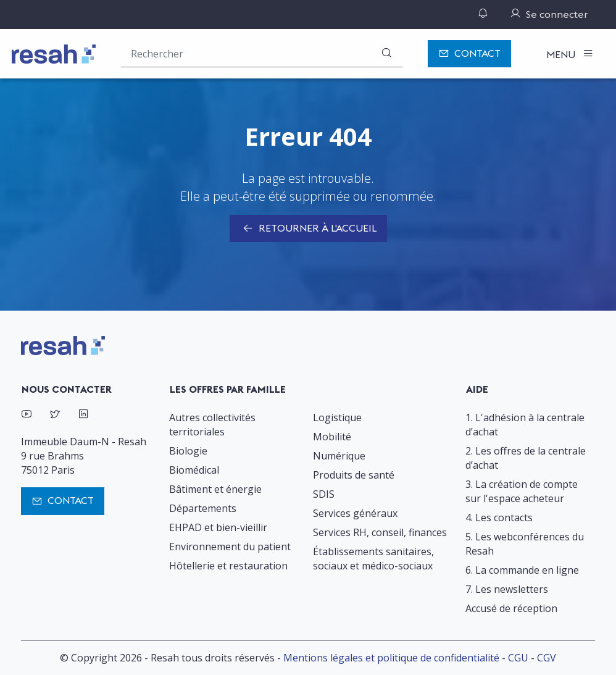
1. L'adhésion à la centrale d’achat (525, 425)
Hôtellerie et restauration (228, 566)
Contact (469, 54)
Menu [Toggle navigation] (562, 54)
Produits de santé (354, 475)
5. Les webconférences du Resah (525, 544)
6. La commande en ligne (522, 570)
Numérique (339, 456)
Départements (203, 508)
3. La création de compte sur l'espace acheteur (522, 491)
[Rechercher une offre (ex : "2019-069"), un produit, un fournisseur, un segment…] (262, 53)
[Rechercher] (386, 53)
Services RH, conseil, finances (380, 532)
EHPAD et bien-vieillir (218, 527)
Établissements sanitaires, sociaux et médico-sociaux (373, 559)
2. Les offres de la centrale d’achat (526, 458)
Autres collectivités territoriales (212, 425)
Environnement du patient (230, 547)
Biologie (188, 451)
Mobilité (332, 437)
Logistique (337, 417)
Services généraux (355, 513)
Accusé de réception (511, 608)
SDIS (324, 494)
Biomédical (194, 470)
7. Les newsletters (507, 589)
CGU (518, 658)
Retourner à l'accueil (308, 229)
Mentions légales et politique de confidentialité (391, 658)
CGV (547, 658)
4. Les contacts (499, 518)
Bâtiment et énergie (215, 489)
